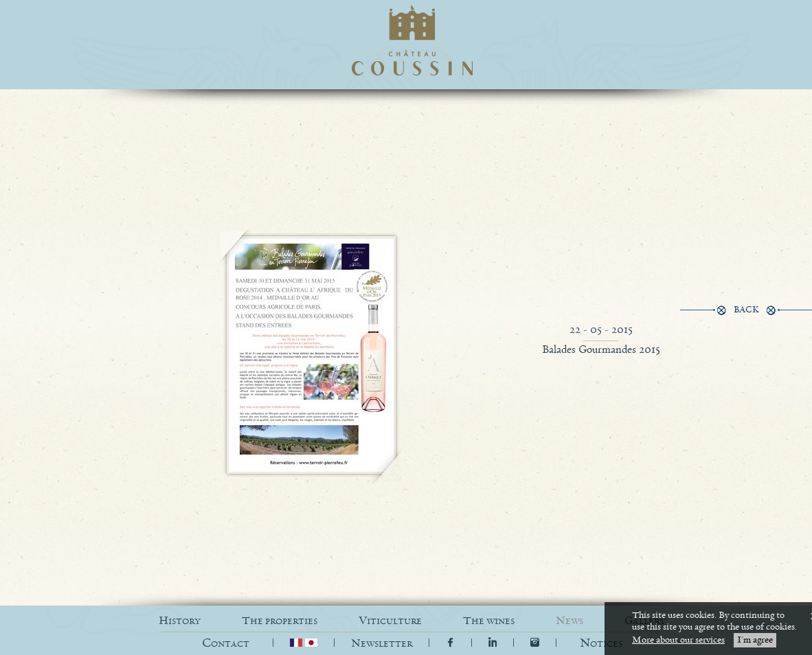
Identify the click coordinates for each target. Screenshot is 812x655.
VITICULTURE (390, 621)
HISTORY (180, 621)
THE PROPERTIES (280, 621)
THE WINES (489, 621)
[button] (601, 644)
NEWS (569, 621)
